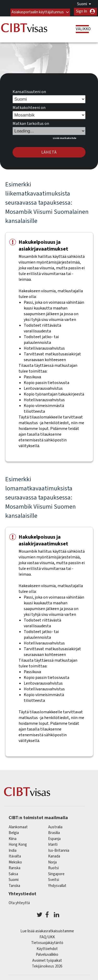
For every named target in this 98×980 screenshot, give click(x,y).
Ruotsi (53, 867)
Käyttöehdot (47, 948)
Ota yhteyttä (19, 902)
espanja (54, 838)
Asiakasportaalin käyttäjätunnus (37, 11)
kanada (54, 856)
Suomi (82, 4)
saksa (13, 873)
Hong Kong (18, 844)
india (13, 850)
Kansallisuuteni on (29, 91)
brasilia (54, 832)
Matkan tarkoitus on (31, 123)
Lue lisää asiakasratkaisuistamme (47, 930)
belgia (14, 832)
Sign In (82, 11)
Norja (52, 861)
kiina (13, 838)
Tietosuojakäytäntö (47, 942)
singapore (56, 873)
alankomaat (18, 826)
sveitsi (54, 879)
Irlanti (53, 844)
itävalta (15, 856)
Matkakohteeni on (29, 107)
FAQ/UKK (47, 936)
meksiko (15, 861)
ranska (15, 867)
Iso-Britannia (59, 850)
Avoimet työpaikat (47, 960)
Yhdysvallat (57, 885)
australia (55, 826)
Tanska (14, 885)
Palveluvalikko (47, 954)
